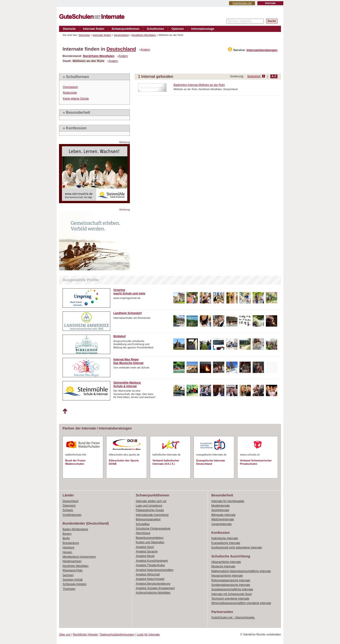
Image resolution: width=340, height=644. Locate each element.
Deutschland (121, 35)
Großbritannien (72, 515)
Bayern (67, 534)
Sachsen (68, 575)
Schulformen (155, 29)
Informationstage (203, 29)
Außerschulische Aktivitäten (153, 593)
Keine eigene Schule (76, 99)
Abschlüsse (143, 533)
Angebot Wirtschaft (148, 574)
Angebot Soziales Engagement (155, 588)
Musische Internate (223, 566)
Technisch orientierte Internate (230, 599)
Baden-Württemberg (75, 529)
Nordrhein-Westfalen (144, 35)
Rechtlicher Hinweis (85, 635)
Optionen (178, 29)
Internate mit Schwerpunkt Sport (232, 594)
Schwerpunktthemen (126, 29)
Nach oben (65, 411)
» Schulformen (76, 77)
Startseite (69, 29)
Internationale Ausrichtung (152, 515)
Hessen (67, 552)
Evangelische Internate (226, 543)
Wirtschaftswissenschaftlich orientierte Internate (241, 603)
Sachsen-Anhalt (73, 580)
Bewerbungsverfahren (150, 538)
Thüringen (69, 589)
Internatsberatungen (262, 50)
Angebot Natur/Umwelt (150, 579)
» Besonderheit (76, 112)
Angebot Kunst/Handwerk (152, 561)
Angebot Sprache (147, 552)
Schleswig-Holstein (74, 584)
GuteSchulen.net (242, 3)
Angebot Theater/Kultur (150, 565)
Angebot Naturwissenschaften (155, 570)
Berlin (66, 538)
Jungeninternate (221, 524)
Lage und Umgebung (149, 506)
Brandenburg (71, 543)
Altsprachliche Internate (226, 562)
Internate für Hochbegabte (228, 501)
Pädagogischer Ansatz (150, 510)
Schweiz (68, 510)
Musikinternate (221, 506)
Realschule (70, 93)
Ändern (145, 50)
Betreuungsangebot (148, 519)
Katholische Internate (225, 538)
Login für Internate (148, 635)
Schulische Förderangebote (153, 529)
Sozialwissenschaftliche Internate (232, 589)
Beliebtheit (254, 76)
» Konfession (75, 128)
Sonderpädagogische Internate (231, 585)
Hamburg (68, 548)
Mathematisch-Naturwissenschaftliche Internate (241, 571)
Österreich (69, 506)
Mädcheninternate (223, 519)
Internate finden (94, 29)
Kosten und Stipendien (150, 542)
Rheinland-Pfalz (73, 570)
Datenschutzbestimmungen (117, 635)
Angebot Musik (145, 556)
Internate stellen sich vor (151, 501)
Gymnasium (70, 87)
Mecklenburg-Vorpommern (79, 557)
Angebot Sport (145, 547)
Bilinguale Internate (223, 515)
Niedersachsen (72, 561)
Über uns (65, 635)
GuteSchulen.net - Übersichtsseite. (233, 618)
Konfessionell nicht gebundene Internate (237, 548)
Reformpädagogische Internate (231, 580)
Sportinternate (220, 510)
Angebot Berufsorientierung (153, 584)
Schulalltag (143, 524)
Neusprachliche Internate (227, 576)
